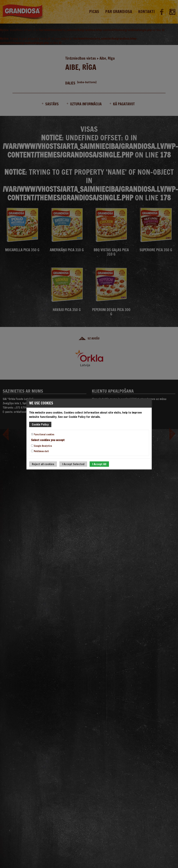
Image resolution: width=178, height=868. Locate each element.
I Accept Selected (73, 464)
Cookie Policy (40, 424)
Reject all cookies (43, 464)
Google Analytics (42, 446)
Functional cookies (43, 434)
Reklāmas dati (40, 451)
